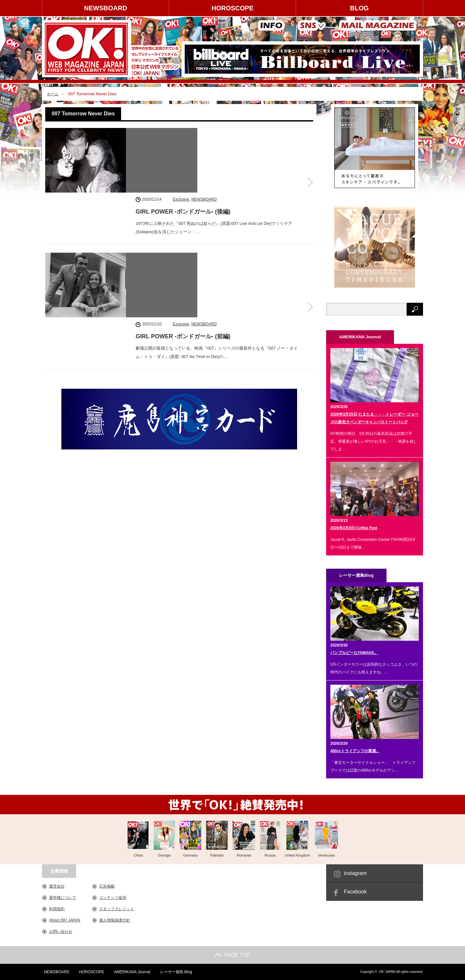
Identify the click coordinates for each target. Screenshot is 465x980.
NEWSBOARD (105, 8)
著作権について (63, 898)
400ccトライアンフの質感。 (355, 751)
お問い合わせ (61, 932)
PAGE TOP (232, 955)
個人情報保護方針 (115, 920)
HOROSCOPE (232, 8)
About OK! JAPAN (65, 920)
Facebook (355, 892)
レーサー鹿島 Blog (175, 972)
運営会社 (57, 886)
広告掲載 (107, 886)
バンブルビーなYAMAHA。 (354, 653)
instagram (355, 873)
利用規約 (57, 909)
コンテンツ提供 (113, 898)
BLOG (359, 8)
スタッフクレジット (117, 909)
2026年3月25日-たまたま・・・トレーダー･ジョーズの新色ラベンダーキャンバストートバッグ (374, 418)
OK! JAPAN (387, 972)
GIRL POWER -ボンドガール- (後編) (183, 145)
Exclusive (181, 133)
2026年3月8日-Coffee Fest (354, 528)
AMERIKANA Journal (131, 972)
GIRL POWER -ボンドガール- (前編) (183, 226)
